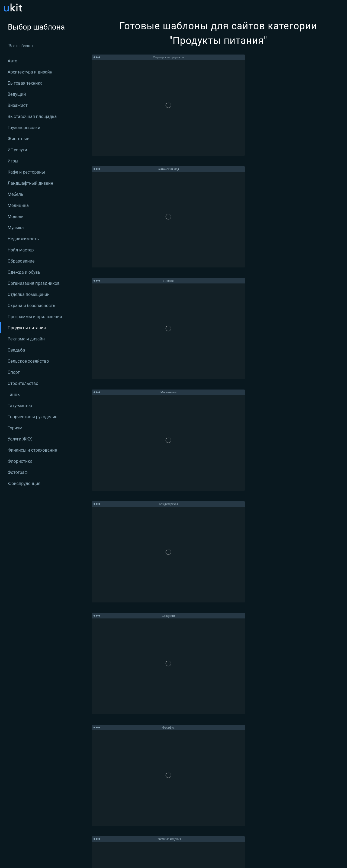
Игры (13, 161)
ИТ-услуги (17, 150)
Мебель (15, 194)
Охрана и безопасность (31, 306)
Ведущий (17, 94)
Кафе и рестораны (26, 172)
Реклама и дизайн (26, 339)
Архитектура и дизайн (30, 72)
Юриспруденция (24, 484)
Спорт (14, 372)
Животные (18, 139)
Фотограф (18, 472)
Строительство (23, 383)
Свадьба (16, 350)
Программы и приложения (35, 317)
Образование (21, 261)
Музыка (16, 228)
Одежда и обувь (24, 272)
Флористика (20, 461)
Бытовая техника (25, 83)
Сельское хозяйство (28, 361)
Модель (16, 217)
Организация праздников (34, 283)
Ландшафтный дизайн (30, 183)
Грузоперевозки (24, 128)
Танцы (14, 395)
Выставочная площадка (32, 117)
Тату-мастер (20, 406)
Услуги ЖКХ (20, 439)
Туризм (15, 428)
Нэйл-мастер (21, 250)
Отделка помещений (29, 294)
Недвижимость (23, 239)
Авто (12, 61)
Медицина (18, 205)
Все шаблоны (21, 46)
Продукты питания (27, 328)
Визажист (18, 105)
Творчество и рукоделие (32, 417)
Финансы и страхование (32, 450)
